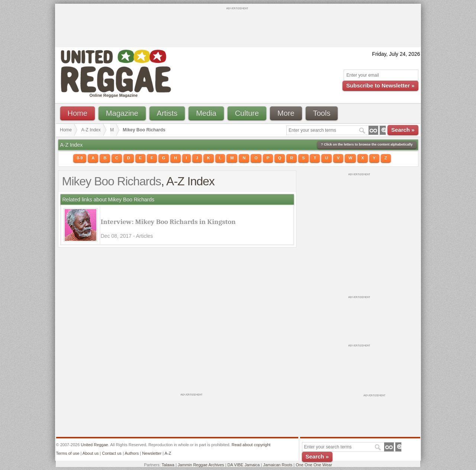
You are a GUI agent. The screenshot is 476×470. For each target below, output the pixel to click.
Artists (167, 113)
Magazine (122, 113)
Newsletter (152, 453)
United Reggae (94, 445)
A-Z (168, 453)
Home (78, 113)
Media (206, 113)
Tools (322, 113)
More (286, 113)
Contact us (112, 453)
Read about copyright (251, 445)
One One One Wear (314, 465)
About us (91, 453)
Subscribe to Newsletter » (380, 85)
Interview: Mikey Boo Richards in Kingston (168, 222)
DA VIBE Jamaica (244, 465)
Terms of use (68, 453)
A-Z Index (91, 130)
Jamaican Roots (278, 465)
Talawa (168, 465)
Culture (247, 113)
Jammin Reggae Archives (201, 465)
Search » (403, 130)
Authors (132, 453)
